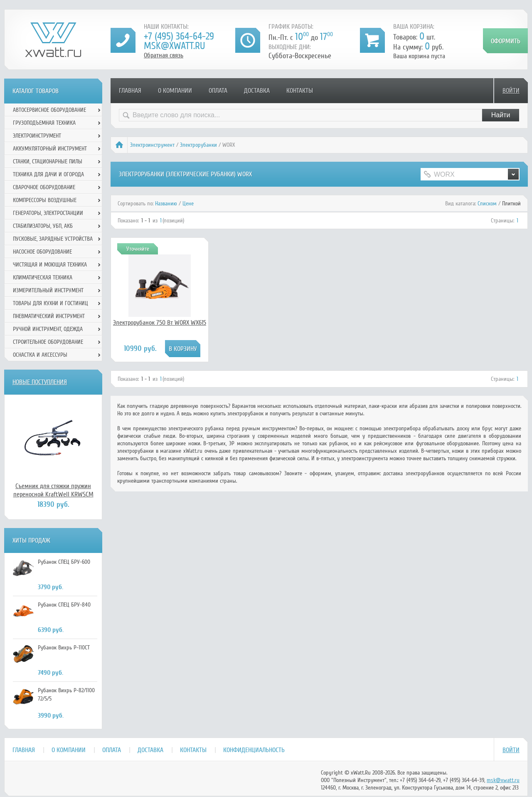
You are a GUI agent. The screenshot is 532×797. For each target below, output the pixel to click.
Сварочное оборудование (44, 187)
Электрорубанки (198, 145)
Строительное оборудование (48, 342)
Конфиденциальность (254, 750)
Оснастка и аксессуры (40, 355)
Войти (511, 91)
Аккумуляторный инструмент (50, 149)
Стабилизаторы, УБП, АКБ (43, 226)
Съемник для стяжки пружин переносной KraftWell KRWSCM (53, 490)
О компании (175, 91)
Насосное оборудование (42, 252)
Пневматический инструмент (49, 316)
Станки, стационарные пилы (48, 162)
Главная (130, 91)
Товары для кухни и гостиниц (50, 303)
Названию (166, 204)
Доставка (257, 91)
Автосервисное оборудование (49, 110)
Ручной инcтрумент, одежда (48, 329)
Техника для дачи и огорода (48, 174)
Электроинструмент (152, 145)
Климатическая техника (43, 278)
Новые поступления (40, 382)
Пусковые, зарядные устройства (53, 239)
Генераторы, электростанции (48, 213)
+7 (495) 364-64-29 (179, 36)
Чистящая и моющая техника (50, 265)
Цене (188, 204)
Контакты (300, 91)
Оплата (218, 91)
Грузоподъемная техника (44, 123)
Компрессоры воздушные (45, 200)
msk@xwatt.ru (174, 46)
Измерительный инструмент (48, 290)
